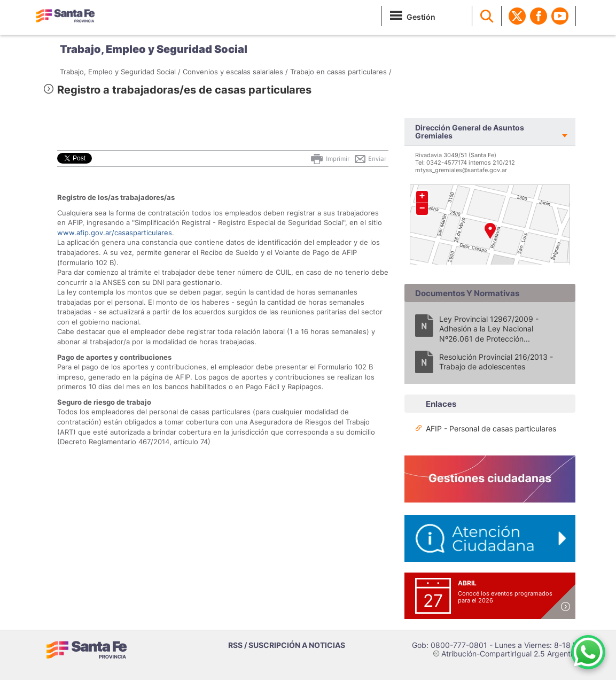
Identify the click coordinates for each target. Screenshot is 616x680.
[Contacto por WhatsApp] (588, 652)
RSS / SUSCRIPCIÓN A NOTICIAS (287, 645)
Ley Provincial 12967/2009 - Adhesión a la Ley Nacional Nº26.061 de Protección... (489, 329)
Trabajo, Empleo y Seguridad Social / (120, 72)
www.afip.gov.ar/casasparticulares (115, 233)
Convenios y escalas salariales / (235, 72)
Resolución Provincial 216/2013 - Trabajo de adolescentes (496, 362)
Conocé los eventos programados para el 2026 (505, 597)
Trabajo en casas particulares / (341, 72)
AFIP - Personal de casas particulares (491, 428)
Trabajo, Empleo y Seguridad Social (154, 49)
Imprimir (329, 159)
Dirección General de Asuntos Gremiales (470, 132)
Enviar (370, 159)
